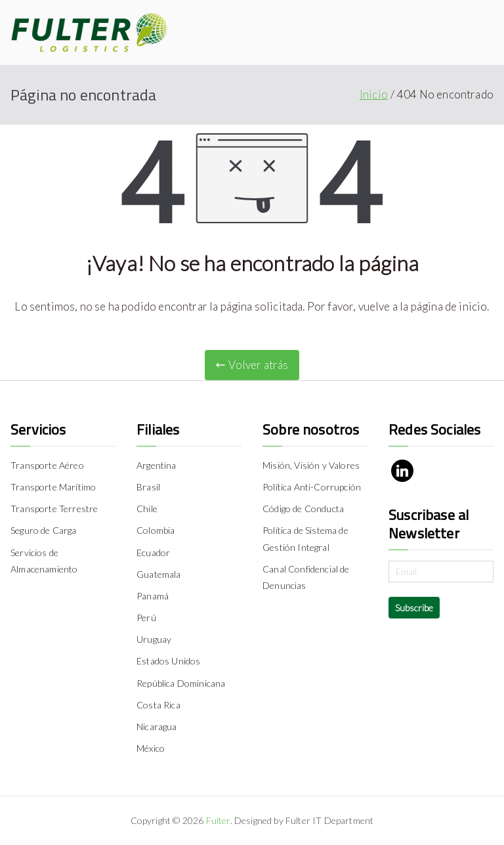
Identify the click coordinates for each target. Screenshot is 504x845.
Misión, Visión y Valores (311, 465)
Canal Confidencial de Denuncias (306, 577)
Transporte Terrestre (54, 509)
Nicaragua (157, 726)
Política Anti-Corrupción (312, 487)
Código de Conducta (303, 509)
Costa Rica (158, 705)
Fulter (218, 820)
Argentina (157, 465)
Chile (147, 509)
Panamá (153, 596)
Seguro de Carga (44, 530)
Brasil (148, 487)
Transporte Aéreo (47, 465)
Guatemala (159, 574)
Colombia (156, 530)
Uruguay (154, 639)
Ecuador (153, 552)
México (151, 748)
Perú (146, 617)
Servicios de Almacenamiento (44, 561)
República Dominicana (181, 683)
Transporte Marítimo (53, 487)
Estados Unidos (168, 661)
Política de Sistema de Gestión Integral (305, 538)
